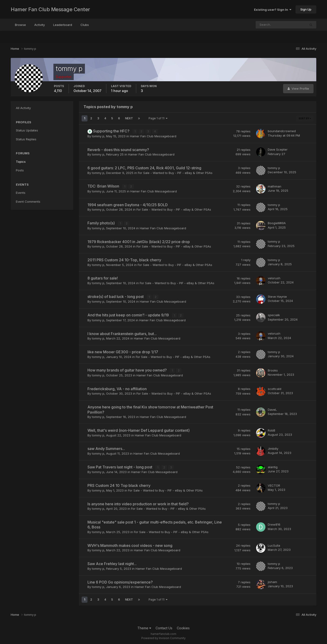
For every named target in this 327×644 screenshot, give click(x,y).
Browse (20, 25)
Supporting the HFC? (112, 131)
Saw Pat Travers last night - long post (120, 466)
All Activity (23, 108)
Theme (144, 627)
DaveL (272, 409)
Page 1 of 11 (158, 118)
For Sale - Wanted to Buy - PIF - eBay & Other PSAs (175, 173)
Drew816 (274, 524)
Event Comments (28, 202)
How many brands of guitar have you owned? (128, 370)
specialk (274, 315)
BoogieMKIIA (277, 223)
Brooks (273, 370)
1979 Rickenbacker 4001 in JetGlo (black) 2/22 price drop (139, 241)
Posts (20, 170)
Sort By (305, 118)
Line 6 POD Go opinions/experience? (120, 581)
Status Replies (26, 139)
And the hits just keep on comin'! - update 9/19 (129, 315)
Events (21, 193)
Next (129, 118)
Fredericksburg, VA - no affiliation (117, 388)
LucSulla (274, 545)
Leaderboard (63, 25)
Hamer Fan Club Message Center (50, 9)
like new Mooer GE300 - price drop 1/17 (123, 351)
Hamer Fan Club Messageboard (153, 136)
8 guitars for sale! (103, 278)
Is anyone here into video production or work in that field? (138, 503)
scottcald (275, 388)
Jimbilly (273, 448)
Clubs (85, 25)
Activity (40, 25)
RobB (271, 429)
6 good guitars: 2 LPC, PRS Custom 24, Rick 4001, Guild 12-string (144, 168)
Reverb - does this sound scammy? (118, 149)
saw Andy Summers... (106, 448)
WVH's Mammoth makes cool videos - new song (130, 545)
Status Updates (27, 130)
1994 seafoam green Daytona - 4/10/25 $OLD (128, 205)
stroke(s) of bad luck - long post (116, 296)
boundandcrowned (282, 131)
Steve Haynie (277, 296)
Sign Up (306, 9)
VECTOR (274, 485)
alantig (273, 466)
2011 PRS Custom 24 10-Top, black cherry (124, 259)
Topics (21, 162)
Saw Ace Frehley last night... (112, 563)
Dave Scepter (278, 149)
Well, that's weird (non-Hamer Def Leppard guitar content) (139, 430)
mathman (275, 186)
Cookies (183, 627)
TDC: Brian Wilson (104, 186)
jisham (272, 581)
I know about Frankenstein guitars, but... (122, 333)
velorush (274, 278)
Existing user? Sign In (273, 10)
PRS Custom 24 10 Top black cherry (119, 485)
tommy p (98, 136)
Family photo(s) (102, 223)
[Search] (266, 25)
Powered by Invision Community (163, 637)
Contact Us (164, 627)
